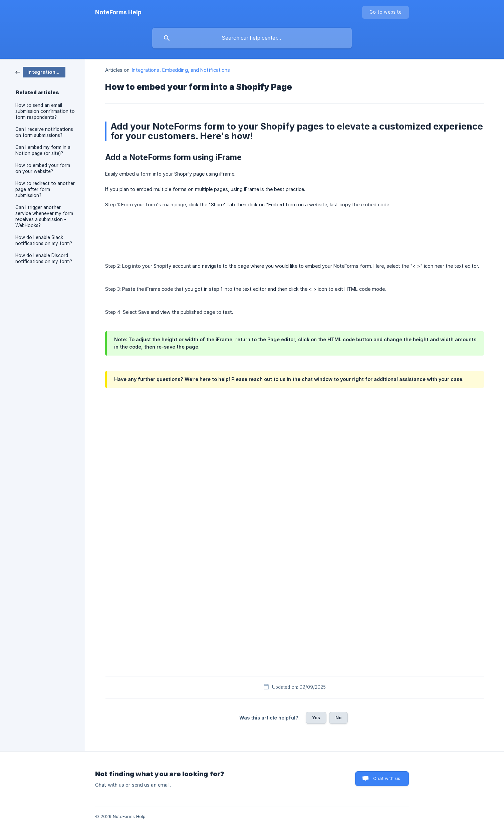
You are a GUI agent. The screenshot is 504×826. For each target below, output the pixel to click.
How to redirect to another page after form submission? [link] (45, 189)
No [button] (338, 717)
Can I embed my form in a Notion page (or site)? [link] (43, 150)
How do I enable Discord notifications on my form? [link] (44, 258)
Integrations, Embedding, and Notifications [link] (181, 70)
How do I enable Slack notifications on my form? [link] (44, 240)
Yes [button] (316, 717)
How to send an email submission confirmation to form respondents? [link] (45, 111)
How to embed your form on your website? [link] (43, 168)
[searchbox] (252, 38)
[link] (40, 72)
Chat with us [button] (387, 778)
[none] (118, 12)
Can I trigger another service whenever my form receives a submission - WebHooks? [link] (44, 216)
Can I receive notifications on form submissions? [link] (44, 132)
